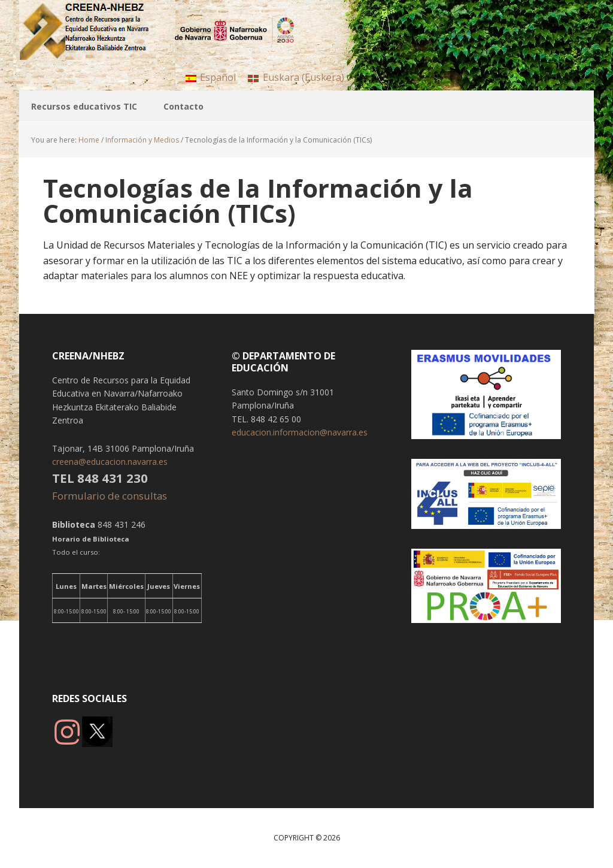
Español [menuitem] (218, 77)
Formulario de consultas (111, 496)
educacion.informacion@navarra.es (300, 432)
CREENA (97, 30)
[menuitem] (211, 77)
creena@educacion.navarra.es (110, 462)
